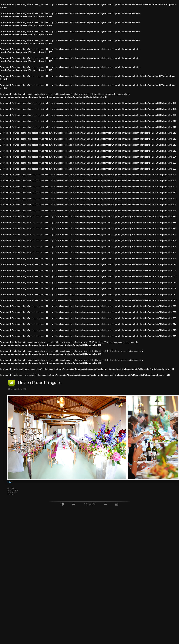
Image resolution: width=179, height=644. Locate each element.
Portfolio (17, 389)
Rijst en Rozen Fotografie (40, 383)
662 (25, 389)
